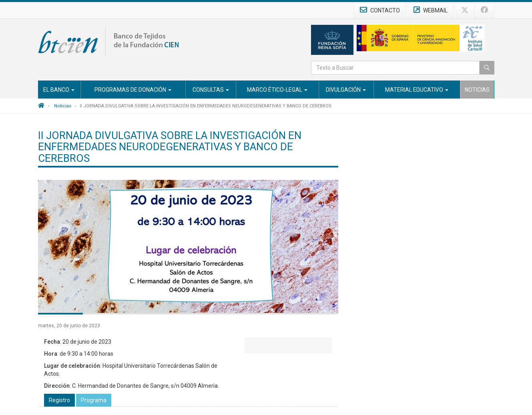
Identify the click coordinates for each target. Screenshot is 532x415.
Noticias (477, 90)
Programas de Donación (133, 90)
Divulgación (346, 90)
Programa (94, 400)
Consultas (211, 90)
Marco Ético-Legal (277, 90)
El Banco (59, 90)
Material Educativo (417, 90)
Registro (59, 400)
